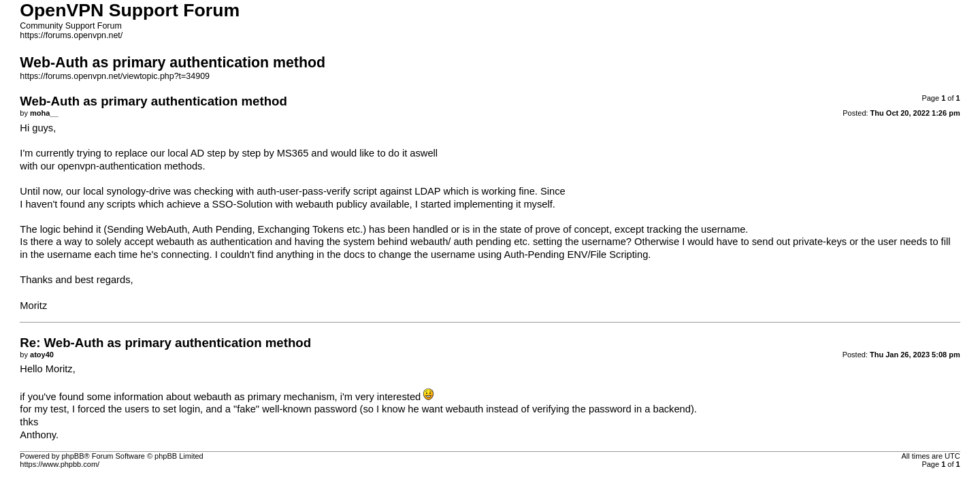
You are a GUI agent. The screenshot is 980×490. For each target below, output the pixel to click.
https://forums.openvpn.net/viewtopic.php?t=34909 (115, 76)
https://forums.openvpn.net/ (71, 35)
